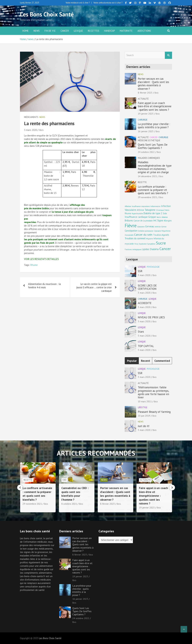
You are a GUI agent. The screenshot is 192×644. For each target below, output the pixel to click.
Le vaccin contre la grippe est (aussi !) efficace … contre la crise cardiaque (94, 287)
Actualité (143, 99)
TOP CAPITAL (146, 346)
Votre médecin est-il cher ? (78, 3)
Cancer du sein (143, 235)
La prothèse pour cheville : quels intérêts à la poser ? (154, 126)
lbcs (41, 130)
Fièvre (131, 225)
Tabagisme (150, 210)
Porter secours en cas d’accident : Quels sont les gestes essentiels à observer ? (153, 84)
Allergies (168, 221)
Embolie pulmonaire (146, 231)
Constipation (131, 231)
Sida (165, 213)
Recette (142, 182)
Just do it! (144, 426)
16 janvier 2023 (146, 131)
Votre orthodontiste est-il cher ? (108, 3)
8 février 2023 (145, 93)
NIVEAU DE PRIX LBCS (151, 317)
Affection (128, 206)
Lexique (78, 31)
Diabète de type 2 (153, 213)
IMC (155, 221)
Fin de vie (50, 31)
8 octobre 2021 (108, 504)
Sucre (161, 243)
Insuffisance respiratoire (141, 206)
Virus (136, 244)
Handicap (110, 31)
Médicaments (31, 117)
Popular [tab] (132, 361)
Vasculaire (130, 210)
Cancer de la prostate (143, 221)
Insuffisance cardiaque (136, 217)
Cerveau (150, 226)
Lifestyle (143, 407)
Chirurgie (143, 120)
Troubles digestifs (161, 235)
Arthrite (158, 227)
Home (26, 31)
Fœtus (167, 210)
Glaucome (141, 227)
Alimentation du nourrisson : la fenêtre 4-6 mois (44, 286)
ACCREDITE (145, 303)
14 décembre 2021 (147, 176)
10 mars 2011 (145, 401)
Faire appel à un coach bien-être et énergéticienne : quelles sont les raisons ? (155, 106)
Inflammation (155, 206)
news (37, 31)
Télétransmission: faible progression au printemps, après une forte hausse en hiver (153, 392)
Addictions (144, 31)
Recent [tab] (146, 361)
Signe (160, 220)
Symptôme (151, 244)
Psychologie (153, 267)
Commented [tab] (162, 361)
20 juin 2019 (144, 416)
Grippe (152, 217)
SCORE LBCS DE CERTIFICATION (147, 287)
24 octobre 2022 (146, 152)
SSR (140, 271)
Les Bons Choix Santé (47, 14)
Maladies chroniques (149, 158)
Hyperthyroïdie (137, 214)
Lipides (146, 249)
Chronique (160, 210)
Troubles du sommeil (135, 238)
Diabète (154, 249)
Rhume (34, 265)
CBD (103, 480)
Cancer (65, 31)
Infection (166, 206)
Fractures (128, 249)
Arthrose (140, 210)
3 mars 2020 (31, 130)
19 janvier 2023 (146, 114)
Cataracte (157, 231)
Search (168, 55)
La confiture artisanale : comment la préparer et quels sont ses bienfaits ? (153, 190)
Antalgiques (137, 249)
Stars (141, 332)
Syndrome (143, 244)
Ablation (165, 217)
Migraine (150, 239)
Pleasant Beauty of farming (154, 412)
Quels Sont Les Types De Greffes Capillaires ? (153, 146)
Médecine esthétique (149, 140)
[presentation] (20, 488)
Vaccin (159, 217)
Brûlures (129, 220)
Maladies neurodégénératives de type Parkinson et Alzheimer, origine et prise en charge (155, 167)
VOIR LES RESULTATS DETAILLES (41, 259)
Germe (164, 227)
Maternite (126, 31)
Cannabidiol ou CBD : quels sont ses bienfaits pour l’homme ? (114, 494)
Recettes (94, 31)
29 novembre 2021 (147, 197)
